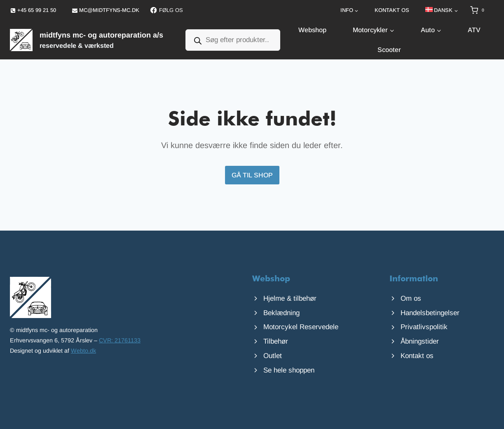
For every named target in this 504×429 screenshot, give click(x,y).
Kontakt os (392, 10)
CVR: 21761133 (120, 340)
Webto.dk (83, 351)
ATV (474, 30)
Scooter (389, 50)
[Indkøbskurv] (482, 10)
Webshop (312, 30)
